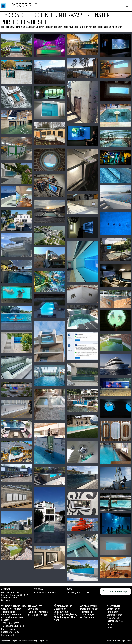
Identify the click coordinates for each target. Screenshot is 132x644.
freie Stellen (113, 618)
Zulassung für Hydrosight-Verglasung (65, 613)
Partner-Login (115, 621)
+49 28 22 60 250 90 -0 (46, 593)
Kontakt (111, 624)
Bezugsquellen (9, 635)
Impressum (6, 641)
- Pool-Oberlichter (10, 623)
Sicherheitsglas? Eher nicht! (65, 619)
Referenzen (112, 612)
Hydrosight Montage (38, 612)
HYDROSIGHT (23, 5)
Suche (110, 627)
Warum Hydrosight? (11, 609)
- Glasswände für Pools (13, 626)
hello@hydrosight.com (78, 593)
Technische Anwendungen (87, 613)
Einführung (33, 609)
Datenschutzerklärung (28, 641)
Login (15, 641)
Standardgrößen (9, 629)
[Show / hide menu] (127, 6)
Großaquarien (87, 617)
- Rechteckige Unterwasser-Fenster (12, 613)
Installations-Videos (37, 615)
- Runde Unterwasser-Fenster (12, 619)
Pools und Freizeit (89, 609)
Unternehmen (113, 609)
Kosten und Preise (10, 632)
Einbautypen (60, 609)
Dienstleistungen (115, 615)
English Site (43, 641)
